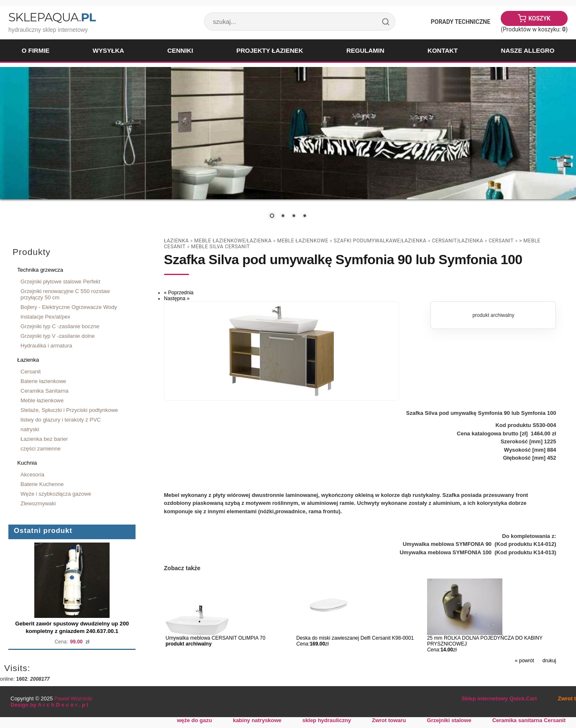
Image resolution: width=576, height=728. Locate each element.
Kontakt (443, 50)
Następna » (177, 298)
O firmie (36, 50)
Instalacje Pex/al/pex (45, 317)
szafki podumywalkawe (367, 241)
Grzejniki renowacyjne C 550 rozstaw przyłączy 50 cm (65, 294)
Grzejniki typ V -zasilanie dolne (58, 336)
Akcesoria (32, 475)
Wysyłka (109, 50)
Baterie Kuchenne (42, 484)
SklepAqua (52, 17)
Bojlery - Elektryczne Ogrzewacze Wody (69, 307)
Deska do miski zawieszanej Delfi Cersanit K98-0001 (355, 638)
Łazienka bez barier (44, 439)
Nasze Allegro (528, 50)
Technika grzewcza (40, 270)
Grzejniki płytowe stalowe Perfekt (60, 282)
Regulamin (365, 50)
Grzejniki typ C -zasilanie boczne (60, 326)
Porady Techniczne (461, 22)
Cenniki (180, 50)
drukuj (549, 661)
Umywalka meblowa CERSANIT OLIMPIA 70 (216, 638)
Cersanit (31, 372)
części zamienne (41, 449)
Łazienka (28, 360)
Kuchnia (27, 463)
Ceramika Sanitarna (45, 391)
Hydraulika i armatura (46, 346)
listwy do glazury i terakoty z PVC (61, 420)
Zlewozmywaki (38, 503)
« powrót (525, 661)
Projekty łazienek (270, 50)
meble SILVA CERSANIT (221, 247)
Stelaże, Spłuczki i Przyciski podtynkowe (69, 410)
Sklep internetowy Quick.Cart (499, 698)
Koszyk (539, 18)
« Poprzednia (179, 293)
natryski (30, 429)
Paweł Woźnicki (73, 698)
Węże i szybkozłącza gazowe (56, 494)
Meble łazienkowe (42, 400)
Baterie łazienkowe (43, 381)
